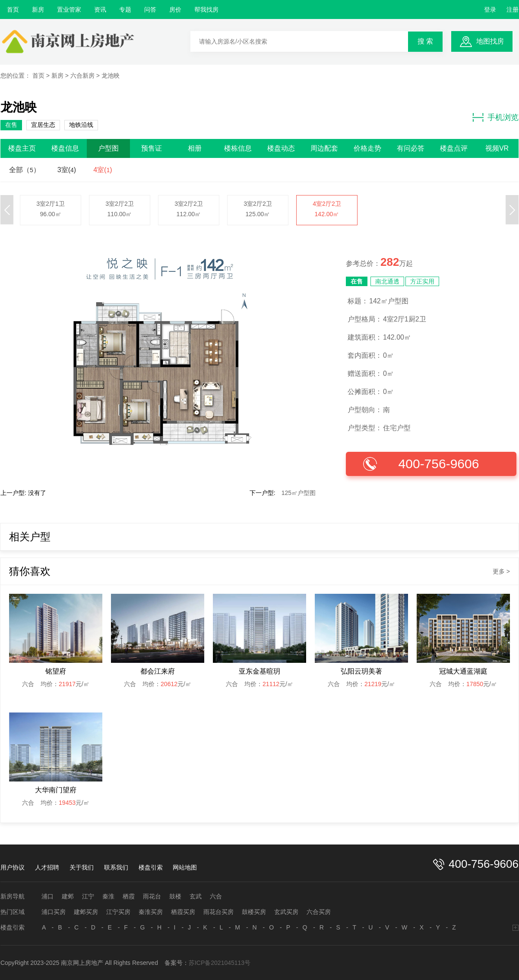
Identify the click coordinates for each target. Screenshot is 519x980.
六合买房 (319, 912)
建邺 (68, 896)
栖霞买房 (183, 912)
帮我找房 (206, 9)
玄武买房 (286, 912)
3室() (67, 170)
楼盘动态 (281, 148)
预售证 (152, 148)
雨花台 (152, 896)
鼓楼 (175, 896)
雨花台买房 (218, 912)
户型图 (108, 148)
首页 (13, 9)
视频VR (497, 148)
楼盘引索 (151, 867)
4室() (103, 170)
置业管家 (69, 9)
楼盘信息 (65, 148)
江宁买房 (118, 912)
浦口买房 (54, 912)
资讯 (100, 9)
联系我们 (116, 867)
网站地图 (185, 867)
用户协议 (13, 867)
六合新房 (82, 76)
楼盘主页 (22, 148)
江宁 (88, 896)
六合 (216, 896)
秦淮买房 (151, 912)
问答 (150, 9)
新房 (38, 9)
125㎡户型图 (299, 493)
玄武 (196, 896)
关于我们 (82, 867)
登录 (490, 9)
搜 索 (425, 41)
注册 (513, 9)
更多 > (501, 571)
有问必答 (411, 148)
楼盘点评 (454, 148)
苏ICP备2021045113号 (220, 963)
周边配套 (324, 148)
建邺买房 (86, 912)
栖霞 (129, 896)
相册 (195, 148)
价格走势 (367, 148)
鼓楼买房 (254, 912)
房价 (175, 9)
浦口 (47, 896)
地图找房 (490, 41)
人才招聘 (47, 867)
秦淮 (108, 896)
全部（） (25, 170)
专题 (125, 9)
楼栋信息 (238, 148)
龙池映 (111, 76)
